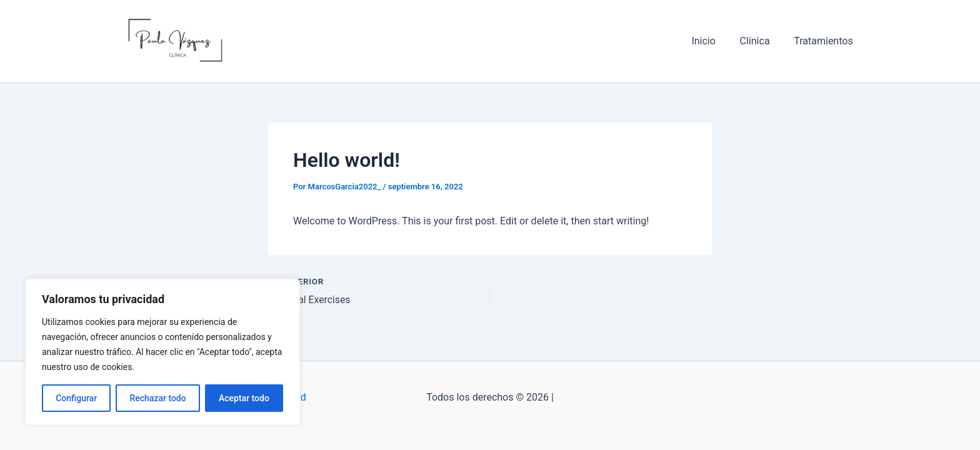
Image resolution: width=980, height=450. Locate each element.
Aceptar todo (244, 398)
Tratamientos (826, 41)
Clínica (761, 41)
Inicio (714, 41)
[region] (162, 352)
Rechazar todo (157, 398)
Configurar (76, 398)
